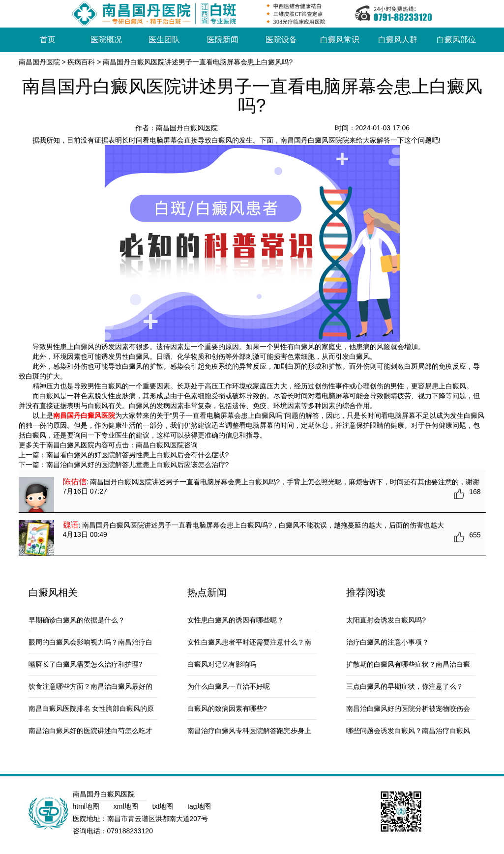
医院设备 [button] (281, 40)
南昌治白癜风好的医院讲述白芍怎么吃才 (90, 731)
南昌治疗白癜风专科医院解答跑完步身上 (249, 731)
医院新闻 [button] (223, 40)
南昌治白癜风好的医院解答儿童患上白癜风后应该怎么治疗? (138, 465)
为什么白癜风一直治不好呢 (229, 686)
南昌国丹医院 (39, 62)
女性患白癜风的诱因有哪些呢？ (236, 620)
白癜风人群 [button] (398, 40)
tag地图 (199, 806)
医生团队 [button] (164, 40)
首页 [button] (48, 40)
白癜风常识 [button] (340, 40)
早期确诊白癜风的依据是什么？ (77, 620)
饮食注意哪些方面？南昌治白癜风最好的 (90, 686)
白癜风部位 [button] (456, 40)
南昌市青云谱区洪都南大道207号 (158, 819)
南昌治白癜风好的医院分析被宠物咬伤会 (408, 708)
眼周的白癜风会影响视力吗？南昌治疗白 (90, 642)
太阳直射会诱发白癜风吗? (386, 620)
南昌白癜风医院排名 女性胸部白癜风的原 (91, 708)
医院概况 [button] (106, 40)
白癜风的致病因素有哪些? (227, 708)
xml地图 (127, 806)
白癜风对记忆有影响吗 (222, 664)
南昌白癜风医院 (160, 445)
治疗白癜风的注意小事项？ (387, 642)
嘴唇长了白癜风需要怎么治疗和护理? (86, 664)
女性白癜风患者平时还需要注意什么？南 (249, 642)
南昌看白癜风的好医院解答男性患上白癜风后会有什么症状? (138, 455)
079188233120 (130, 831)
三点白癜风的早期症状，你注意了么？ (405, 686)
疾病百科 (81, 62)
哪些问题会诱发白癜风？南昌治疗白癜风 (408, 731)
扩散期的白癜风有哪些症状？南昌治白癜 (408, 664)
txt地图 (164, 806)
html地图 (87, 806)
